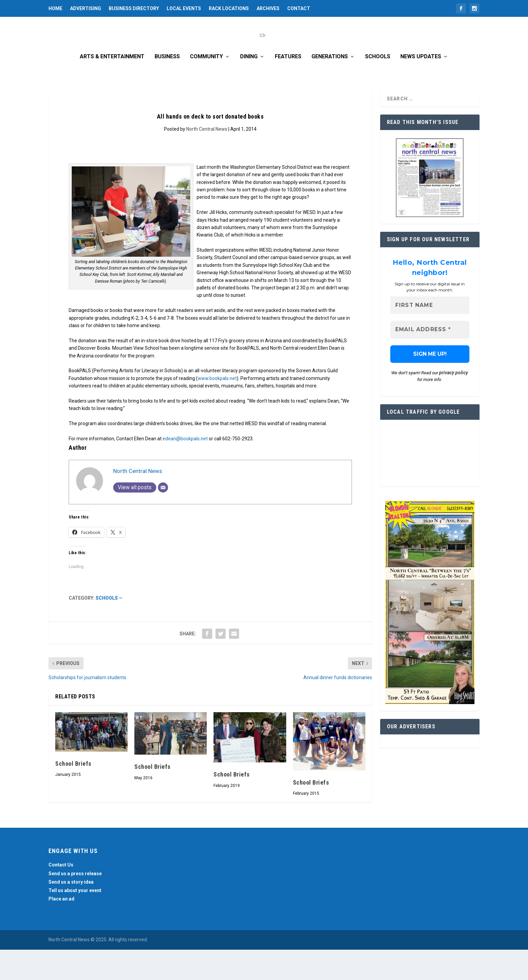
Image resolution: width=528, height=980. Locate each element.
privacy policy (454, 403)
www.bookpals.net (217, 409)
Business (167, 87)
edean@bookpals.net (185, 469)
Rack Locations (229, 8)
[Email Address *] (430, 360)
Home (55, 8)
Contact (299, 8)
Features (288, 87)
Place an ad (61, 929)
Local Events (184, 8)
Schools (378, 87)
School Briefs (73, 794)
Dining (249, 87)
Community (206, 87)
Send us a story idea (71, 912)
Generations (330, 87)
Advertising (86, 8)
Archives (268, 8)
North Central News (207, 159)
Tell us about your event (75, 921)
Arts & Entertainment (112, 87)
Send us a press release (75, 904)
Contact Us (61, 895)
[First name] (430, 336)
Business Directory (134, 8)
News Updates (421, 87)
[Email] (163, 518)
